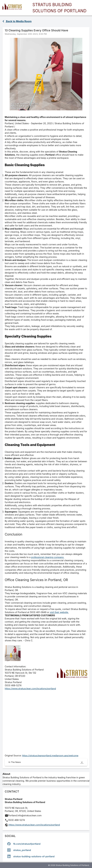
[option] (46, 844)
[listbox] (46, 850)
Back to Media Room (17, 21)
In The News (46, 762)
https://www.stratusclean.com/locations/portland (30, 689)
